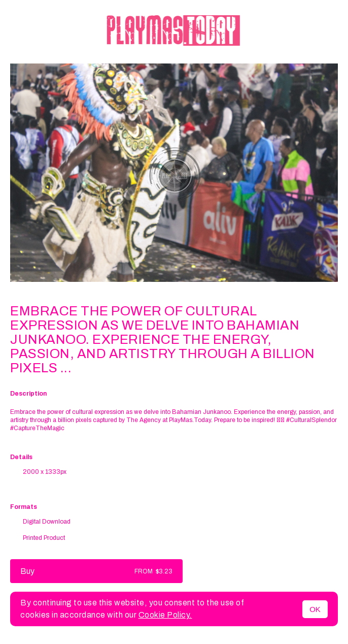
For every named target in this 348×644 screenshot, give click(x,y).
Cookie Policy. (165, 615)
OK (315, 609)
